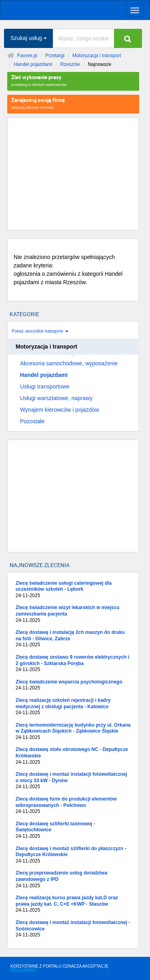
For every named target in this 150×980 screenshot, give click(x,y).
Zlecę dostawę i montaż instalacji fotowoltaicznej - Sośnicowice (73, 929)
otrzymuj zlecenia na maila (73, 103)
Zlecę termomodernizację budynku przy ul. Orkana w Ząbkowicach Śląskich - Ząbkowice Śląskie (73, 732)
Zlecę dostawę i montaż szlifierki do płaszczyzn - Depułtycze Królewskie (73, 855)
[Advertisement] (73, 174)
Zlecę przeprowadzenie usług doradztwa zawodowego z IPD (73, 879)
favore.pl (56, 9)
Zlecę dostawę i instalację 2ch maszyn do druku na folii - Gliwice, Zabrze (73, 639)
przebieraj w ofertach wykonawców (73, 80)
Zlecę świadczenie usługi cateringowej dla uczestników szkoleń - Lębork (73, 590)
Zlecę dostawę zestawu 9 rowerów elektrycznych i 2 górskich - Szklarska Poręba (73, 664)
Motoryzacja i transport (97, 56)
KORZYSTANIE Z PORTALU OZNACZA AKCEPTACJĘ (59, 968)
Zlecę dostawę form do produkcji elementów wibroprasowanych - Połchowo (73, 806)
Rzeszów (70, 64)
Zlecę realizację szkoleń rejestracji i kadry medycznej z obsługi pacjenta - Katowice (73, 707)
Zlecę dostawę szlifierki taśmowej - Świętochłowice (73, 830)
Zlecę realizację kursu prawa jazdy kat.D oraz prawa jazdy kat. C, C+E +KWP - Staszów (73, 904)
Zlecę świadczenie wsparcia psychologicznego (73, 685)
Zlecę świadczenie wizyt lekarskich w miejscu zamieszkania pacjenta (73, 614)
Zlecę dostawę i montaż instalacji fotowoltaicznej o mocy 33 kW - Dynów (73, 781)
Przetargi (55, 56)
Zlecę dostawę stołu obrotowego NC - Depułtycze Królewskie (73, 756)
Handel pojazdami (33, 64)
